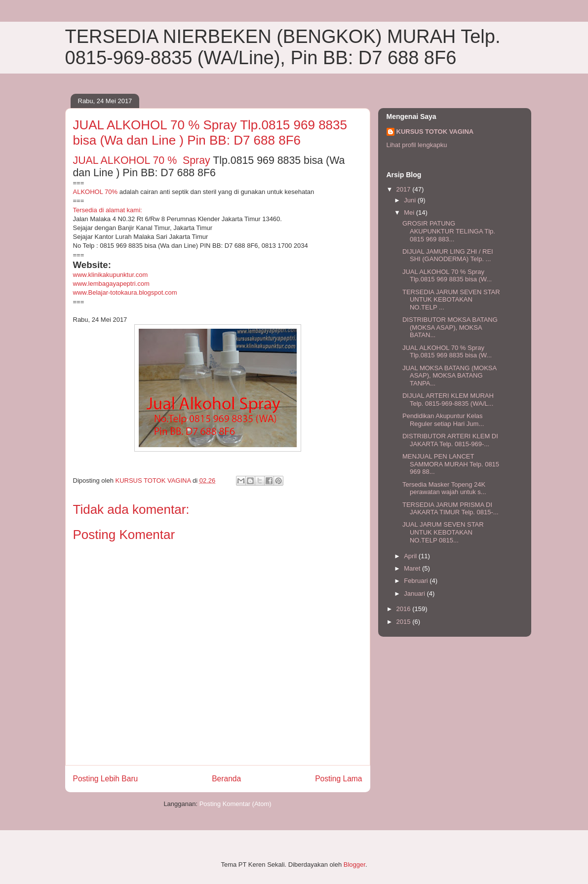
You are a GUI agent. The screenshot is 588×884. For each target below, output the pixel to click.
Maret (413, 568)
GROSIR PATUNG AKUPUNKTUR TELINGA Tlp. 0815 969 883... (449, 231)
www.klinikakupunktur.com (111, 275)
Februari (417, 581)
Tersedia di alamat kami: (108, 210)
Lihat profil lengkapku (417, 145)
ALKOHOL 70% (96, 192)
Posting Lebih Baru (106, 779)
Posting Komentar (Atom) (235, 804)
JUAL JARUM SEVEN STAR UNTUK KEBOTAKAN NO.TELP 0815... (443, 532)
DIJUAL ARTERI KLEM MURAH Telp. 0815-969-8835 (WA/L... (448, 400)
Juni (411, 200)
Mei (410, 212)
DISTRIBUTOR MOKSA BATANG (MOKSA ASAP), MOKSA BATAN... (450, 327)
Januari (415, 594)
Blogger (354, 865)
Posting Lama (338, 779)
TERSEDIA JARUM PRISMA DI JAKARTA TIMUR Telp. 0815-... (451, 509)
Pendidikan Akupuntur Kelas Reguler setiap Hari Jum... (443, 420)
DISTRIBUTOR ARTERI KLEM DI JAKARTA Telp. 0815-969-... (450, 440)
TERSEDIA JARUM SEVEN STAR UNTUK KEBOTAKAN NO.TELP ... (451, 300)
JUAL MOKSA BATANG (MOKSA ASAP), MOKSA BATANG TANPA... (449, 376)
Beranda (226, 779)
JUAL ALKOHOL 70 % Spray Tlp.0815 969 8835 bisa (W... (447, 276)
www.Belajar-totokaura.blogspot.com (125, 292)
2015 (405, 622)
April (411, 556)
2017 (405, 189)
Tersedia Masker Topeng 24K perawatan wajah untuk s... (444, 488)
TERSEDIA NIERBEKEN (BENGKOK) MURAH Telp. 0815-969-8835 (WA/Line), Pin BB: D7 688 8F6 (283, 47)
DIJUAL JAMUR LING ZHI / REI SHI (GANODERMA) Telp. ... (448, 255)
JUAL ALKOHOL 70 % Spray (142, 160)
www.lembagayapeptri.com (111, 284)
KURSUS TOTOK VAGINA (435, 132)
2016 (405, 609)
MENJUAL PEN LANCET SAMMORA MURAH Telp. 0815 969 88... (451, 464)
